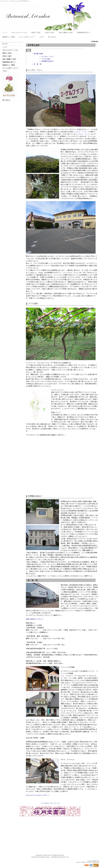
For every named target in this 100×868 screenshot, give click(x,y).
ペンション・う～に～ (80, 132)
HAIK (95, 861)
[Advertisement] (10, 140)
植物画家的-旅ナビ (84, 32)
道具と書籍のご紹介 (66, 32)
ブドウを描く (46, 59)
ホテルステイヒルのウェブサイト (37, 795)
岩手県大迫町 (38, 54)
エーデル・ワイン (48, 57)
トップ (5, 32)
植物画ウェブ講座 (9, 37)
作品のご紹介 (50, 32)
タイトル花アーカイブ (27, 37)
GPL (95, 862)
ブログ (41, 37)
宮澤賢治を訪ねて (48, 61)
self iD (49, 855)
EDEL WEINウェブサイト (35, 619)
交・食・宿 (38, 64)
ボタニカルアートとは (19, 32)
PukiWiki (83, 862)
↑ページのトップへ (47, 803)
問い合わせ (52, 37)
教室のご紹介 (36, 32)
